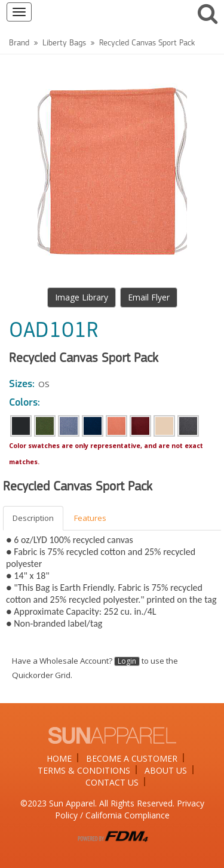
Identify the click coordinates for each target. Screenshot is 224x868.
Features (90, 518)
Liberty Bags (64, 43)
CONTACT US (112, 782)
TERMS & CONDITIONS (84, 770)
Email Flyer (149, 297)
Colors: (24, 403)
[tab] (34, 518)
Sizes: (22, 384)
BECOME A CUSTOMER (132, 758)
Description (33, 518)
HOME (59, 758)
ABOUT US (166, 770)
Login (127, 661)
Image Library (82, 297)
